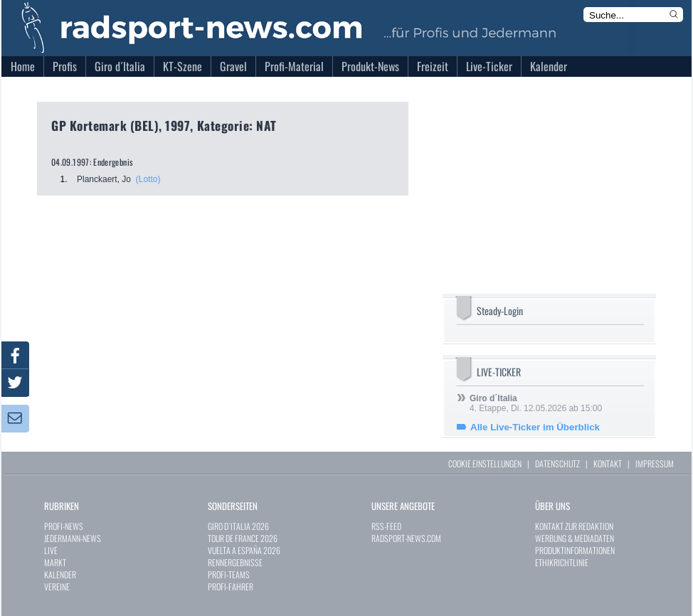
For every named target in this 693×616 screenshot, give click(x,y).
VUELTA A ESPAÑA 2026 (244, 550)
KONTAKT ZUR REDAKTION (574, 526)
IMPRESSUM (655, 463)
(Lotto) (148, 179)
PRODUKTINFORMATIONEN (575, 550)
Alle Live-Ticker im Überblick (535, 427)
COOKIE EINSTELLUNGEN (485, 463)
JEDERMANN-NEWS (73, 538)
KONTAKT (608, 463)
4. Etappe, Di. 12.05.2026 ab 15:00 (536, 403)
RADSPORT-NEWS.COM (406, 538)
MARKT (55, 562)
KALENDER (60, 574)
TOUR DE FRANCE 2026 (243, 538)
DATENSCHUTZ (557, 463)
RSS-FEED (386, 526)
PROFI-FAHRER (231, 586)
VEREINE (57, 586)
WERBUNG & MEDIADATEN (575, 538)
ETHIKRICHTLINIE (562, 562)
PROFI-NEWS (64, 526)
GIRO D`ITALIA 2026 (238, 526)
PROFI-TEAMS (229, 574)
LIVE (51, 550)
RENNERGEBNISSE (235, 562)
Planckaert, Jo (104, 179)
